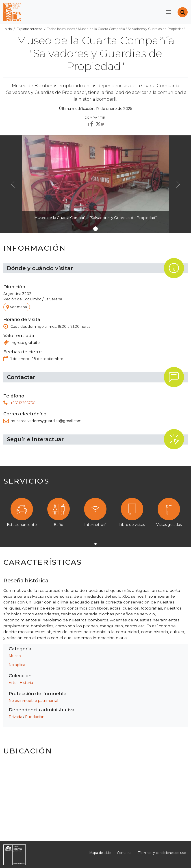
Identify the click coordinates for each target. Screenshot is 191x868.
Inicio (8, 29)
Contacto (124, 853)
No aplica (17, 665)
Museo (15, 656)
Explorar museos (29, 29)
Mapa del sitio (100, 853)
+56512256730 (23, 403)
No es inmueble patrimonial (34, 701)
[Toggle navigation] (168, 12)
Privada (15, 717)
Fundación (35, 717)
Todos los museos (61, 29)
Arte (13, 683)
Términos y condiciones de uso (162, 853)
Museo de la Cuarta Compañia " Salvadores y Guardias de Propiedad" (131, 29)
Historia (26, 683)
